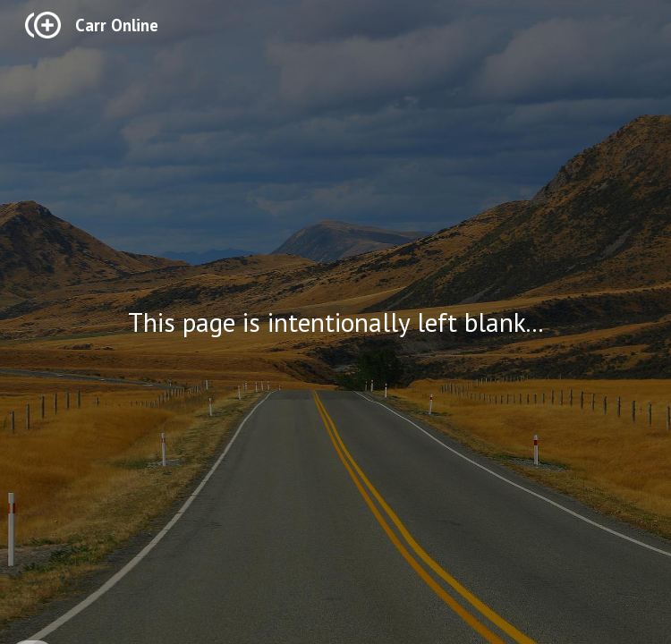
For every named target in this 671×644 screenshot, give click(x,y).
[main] (335, 322)
